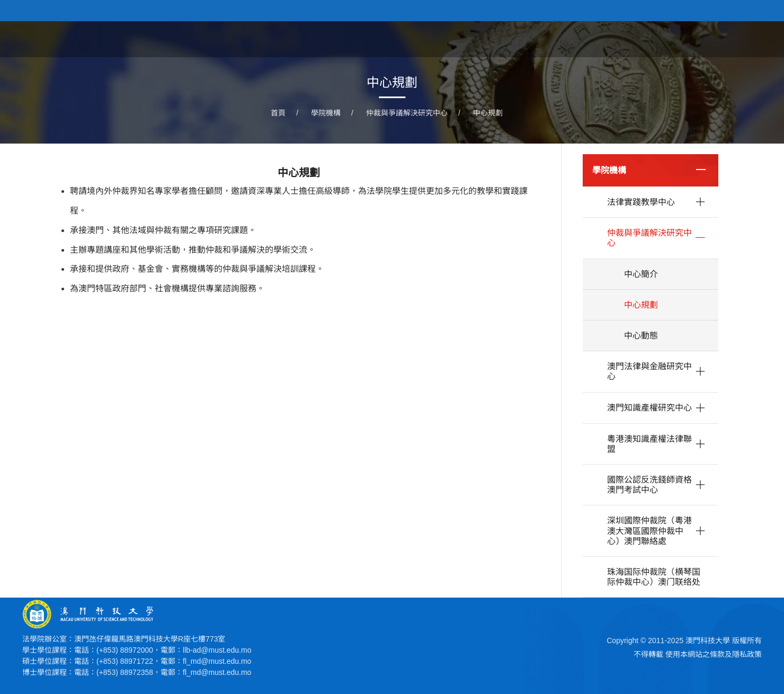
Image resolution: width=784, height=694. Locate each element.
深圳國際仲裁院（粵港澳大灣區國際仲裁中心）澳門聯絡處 (649, 531)
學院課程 (587, 39)
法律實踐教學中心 (641, 202)
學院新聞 (533, 39)
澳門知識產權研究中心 (649, 408)
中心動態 (641, 336)
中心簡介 (641, 274)
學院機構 (695, 39)
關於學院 (479, 39)
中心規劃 (488, 113)
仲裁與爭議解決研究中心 (407, 113)
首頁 (434, 39)
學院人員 (641, 39)
